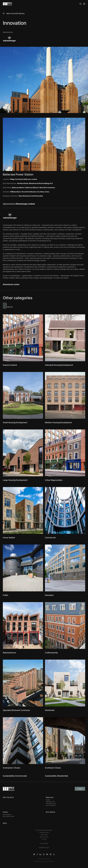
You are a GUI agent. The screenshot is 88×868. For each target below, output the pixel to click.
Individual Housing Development (59, 365)
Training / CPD (50, 802)
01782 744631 (44, 843)
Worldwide (50, 710)
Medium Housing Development (58, 423)
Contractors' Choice (11, 768)
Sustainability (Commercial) (15, 776)
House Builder (9, 538)
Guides (48, 800)
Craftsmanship (51, 653)
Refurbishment (9, 653)
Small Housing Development (15, 423)
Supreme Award (10, 365)
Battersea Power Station (18, 174)
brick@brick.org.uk (44, 848)
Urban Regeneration (54, 480)
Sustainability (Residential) (56, 776)
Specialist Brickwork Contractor (17, 710)
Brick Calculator (51, 805)
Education (49, 595)
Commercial (50, 538)
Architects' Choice (53, 768)
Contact (80, 789)
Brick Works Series (9, 816)
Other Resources (51, 803)
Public (6, 595)
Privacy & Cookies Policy (44, 859)
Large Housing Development (15, 480)
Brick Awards (7, 814)
